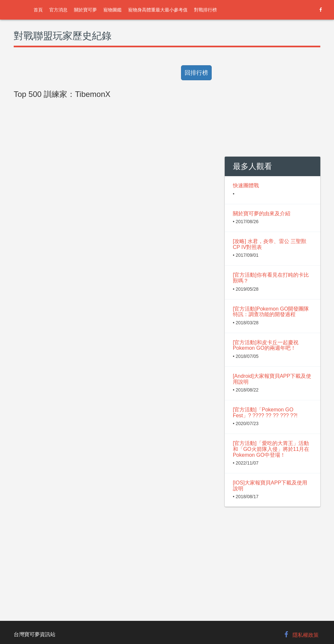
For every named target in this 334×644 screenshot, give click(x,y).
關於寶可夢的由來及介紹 (262, 214)
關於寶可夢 (85, 10)
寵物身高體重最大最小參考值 (158, 10)
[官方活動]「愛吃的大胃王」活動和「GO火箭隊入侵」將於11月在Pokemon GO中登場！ (271, 449)
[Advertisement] (114, 249)
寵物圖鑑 (113, 10)
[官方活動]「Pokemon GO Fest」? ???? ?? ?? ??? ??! (265, 413)
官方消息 (58, 10)
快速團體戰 (246, 185)
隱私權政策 (306, 635)
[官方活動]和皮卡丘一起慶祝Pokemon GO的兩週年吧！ (266, 345)
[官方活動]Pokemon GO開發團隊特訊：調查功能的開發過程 (271, 312)
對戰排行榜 (205, 10)
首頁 (38, 10)
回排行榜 (196, 73)
